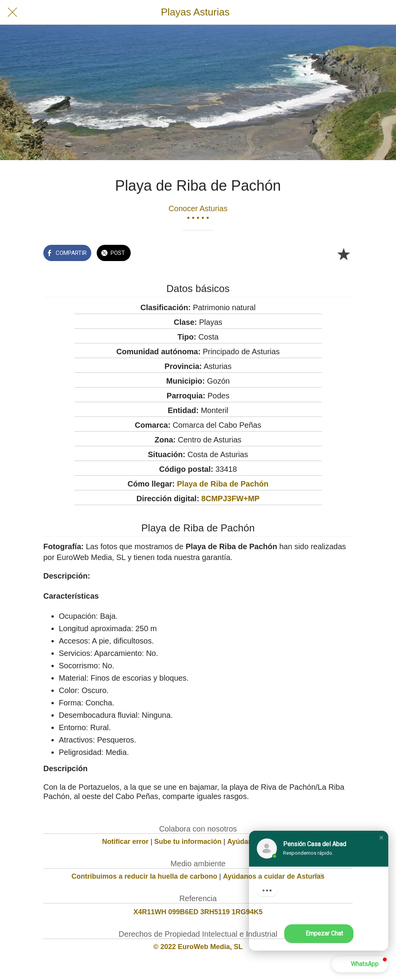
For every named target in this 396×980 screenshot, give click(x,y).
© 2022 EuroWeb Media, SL (198, 947)
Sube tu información (188, 842)
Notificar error (125, 842)
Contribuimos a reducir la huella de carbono (144, 876)
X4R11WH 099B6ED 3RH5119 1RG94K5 (198, 912)
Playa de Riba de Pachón (223, 484)
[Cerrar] (12, 12)
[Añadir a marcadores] (343, 254)
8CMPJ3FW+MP (231, 499)
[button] (381, 838)
